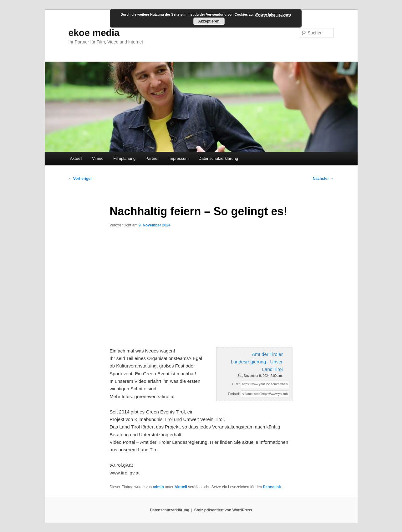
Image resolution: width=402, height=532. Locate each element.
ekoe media (94, 33)
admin (158, 487)
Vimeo (98, 158)
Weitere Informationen (273, 14)
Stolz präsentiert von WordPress (223, 510)
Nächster (323, 179)
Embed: (234, 394)
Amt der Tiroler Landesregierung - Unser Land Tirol (257, 362)
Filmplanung (124, 158)
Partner (152, 158)
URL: (236, 384)
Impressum (179, 158)
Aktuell (76, 158)
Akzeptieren (209, 21)
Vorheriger (80, 179)
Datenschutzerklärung (218, 158)
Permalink (272, 487)
